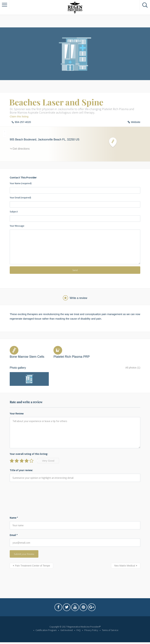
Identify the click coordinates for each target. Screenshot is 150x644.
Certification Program (46, 630)
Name (14, 515)
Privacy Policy (91, 630)
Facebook (58, 608)
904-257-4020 (23, 122)
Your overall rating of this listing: (29, 451)
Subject (75, 216)
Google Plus (92, 608)
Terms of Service (110, 630)
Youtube (75, 608)
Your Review (17, 411)
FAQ (79, 630)
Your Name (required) (75, 188)
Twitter (67, 608)
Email (14, 532)
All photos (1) (132, 368)
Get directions (21, 149)
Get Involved (67, 630)
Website (136, 122)
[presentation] (24, 497)
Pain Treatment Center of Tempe (32, 563)
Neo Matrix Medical (125, 563)
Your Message (75, 244)
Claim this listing (19, 116)
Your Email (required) (75, 202)
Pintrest (83, 608)
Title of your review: (21, 468)
